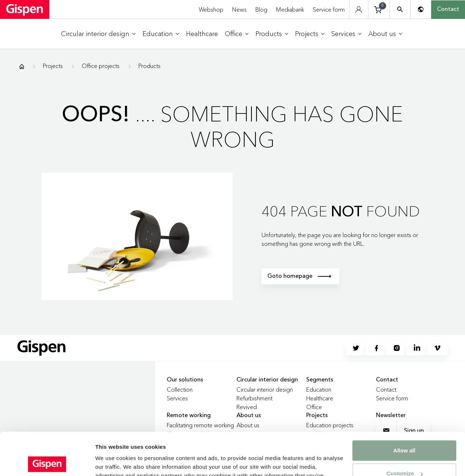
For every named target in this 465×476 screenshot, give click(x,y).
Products (149, 66)
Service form (329, 9)
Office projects (101, 66)
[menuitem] (98, 34)
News (239, 9)
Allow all (405, 408)
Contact (448, 9)
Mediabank (290, 9)
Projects (53, 66)
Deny (405, 454)
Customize (405, 431)
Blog (261, 9)
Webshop (211, 9)
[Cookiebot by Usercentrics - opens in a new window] (47, 462)
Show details (112, 462)
